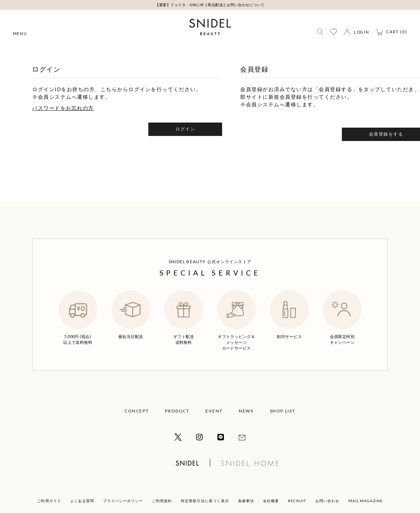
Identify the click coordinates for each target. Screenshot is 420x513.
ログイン (185, 129)
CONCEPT (137, 411)
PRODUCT (177, 411)
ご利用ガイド (49, 501)
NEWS (246, 411)
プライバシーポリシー (123, 501)
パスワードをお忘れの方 (63, 108)
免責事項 (246, 501)
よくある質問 (82, 501)
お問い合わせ (327, 501)
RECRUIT (297, 501)
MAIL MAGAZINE (366, 501)
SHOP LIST (283, 411)
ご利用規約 (162, 501)
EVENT (214, 411)
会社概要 (271, 501)
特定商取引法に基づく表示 (205, 501)
